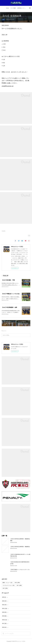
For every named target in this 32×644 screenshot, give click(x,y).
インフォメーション (8, 585)
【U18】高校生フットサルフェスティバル (20, 570)
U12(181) (3, 231)
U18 (17, 583)
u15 (19, 585)
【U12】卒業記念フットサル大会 (11, 294)
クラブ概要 (13, 8)
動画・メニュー (7, 583)
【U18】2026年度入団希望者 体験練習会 (20, 547)
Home (7, 8)
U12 (3, 19)
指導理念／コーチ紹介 (22, 8)
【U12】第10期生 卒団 (8, 280)
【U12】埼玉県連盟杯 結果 (9, 307)
